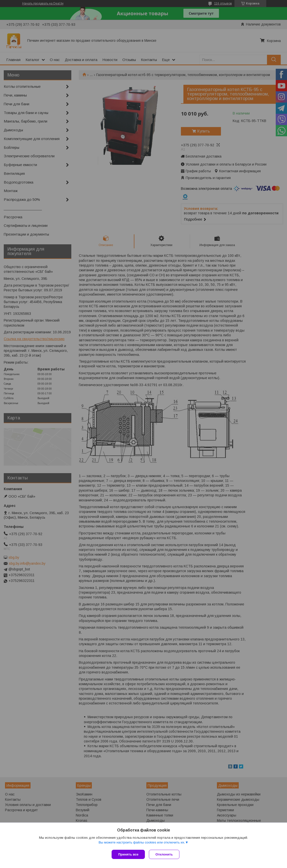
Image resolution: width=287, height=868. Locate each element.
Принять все (128, 854)
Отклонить (165, 854)
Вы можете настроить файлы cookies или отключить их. (142, 843)
